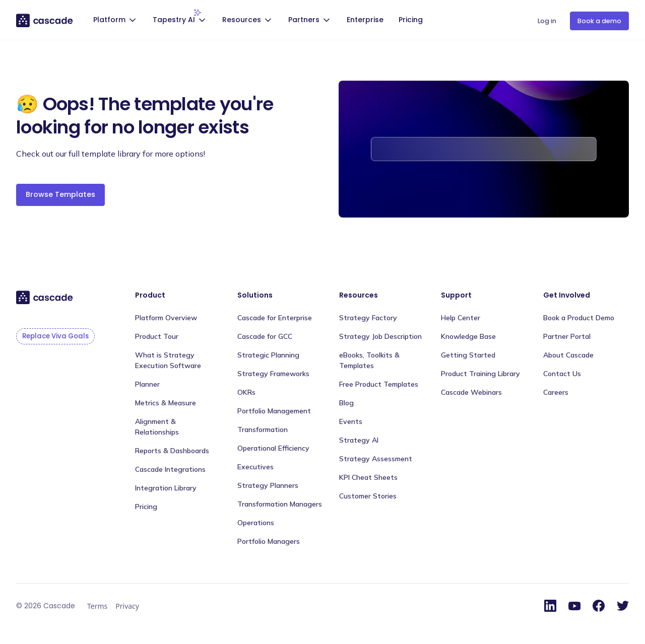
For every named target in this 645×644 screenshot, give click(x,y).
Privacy (127, 606)
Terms (97, 606)
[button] (116, 21)
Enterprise (365, 20)
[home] (45, 20)
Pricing (411, 20)
